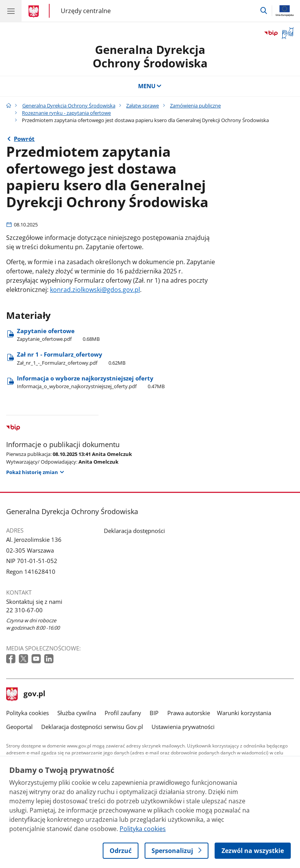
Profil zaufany (123, 713)
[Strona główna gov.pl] (35, 12)
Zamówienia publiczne (195, 106)
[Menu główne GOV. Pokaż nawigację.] (11, 11)
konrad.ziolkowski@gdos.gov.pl (95, 290)
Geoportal (19, 727)
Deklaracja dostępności (134, 531)
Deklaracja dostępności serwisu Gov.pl (92, 727)
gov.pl (26, 694)
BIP (154, 713)
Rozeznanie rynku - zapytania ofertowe (66, 113)
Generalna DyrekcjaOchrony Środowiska (150, 56)
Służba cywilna (77, 713)
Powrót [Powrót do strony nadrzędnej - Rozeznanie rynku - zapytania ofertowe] (24, 139)
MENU (150, 86)
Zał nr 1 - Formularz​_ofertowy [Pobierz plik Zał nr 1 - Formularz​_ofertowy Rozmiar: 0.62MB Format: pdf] (71, 358)
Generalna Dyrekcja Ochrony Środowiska (69, 106)
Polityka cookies (27, 713)
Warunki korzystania (244, 713)
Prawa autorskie (189, 713)
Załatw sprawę (142, 106)
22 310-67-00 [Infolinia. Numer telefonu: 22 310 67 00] (24, 610)
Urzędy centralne (86, 11)
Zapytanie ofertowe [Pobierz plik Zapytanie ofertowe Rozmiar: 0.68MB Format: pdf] (58, 335)
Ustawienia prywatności (183, 727)
